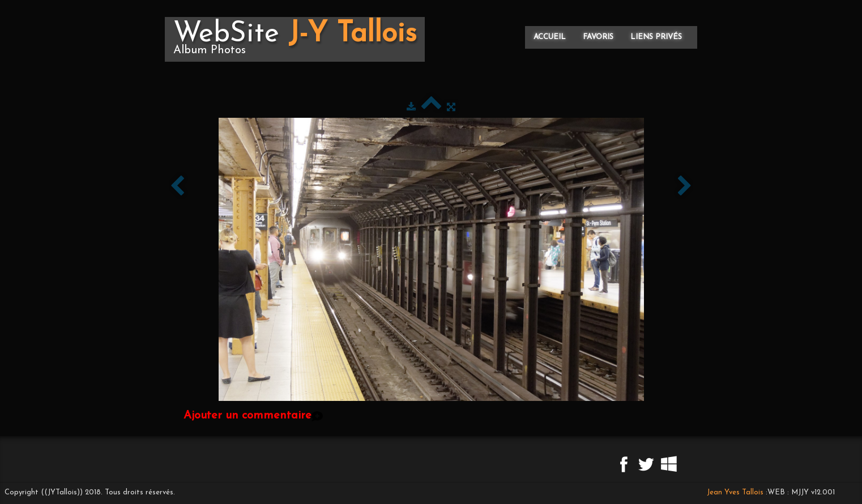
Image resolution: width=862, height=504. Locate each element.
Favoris (598, 37)
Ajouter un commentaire (247, 416)
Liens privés (656, 37)
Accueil (550, 37)
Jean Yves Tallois (735, 492)
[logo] (295, 39)
